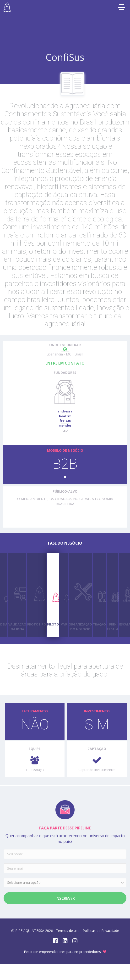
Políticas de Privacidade (101, 931)
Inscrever (65, 898)
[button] (65, 477)
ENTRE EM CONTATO (65, 363)
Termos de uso (68, 931)
